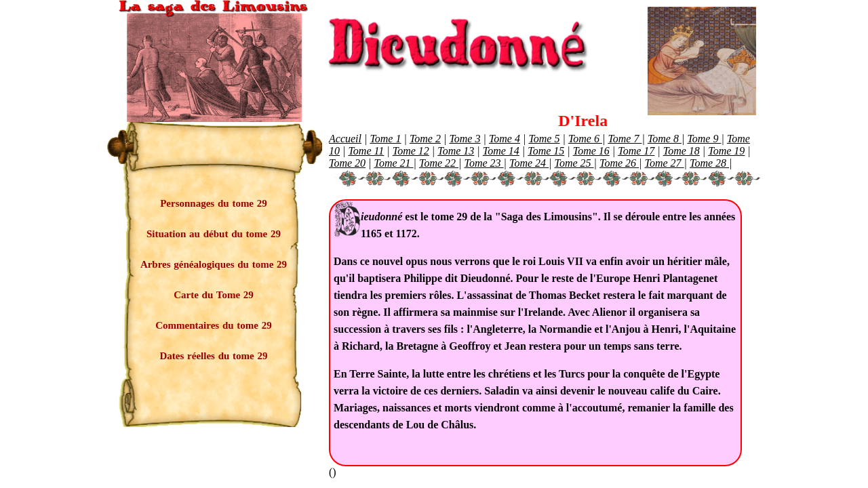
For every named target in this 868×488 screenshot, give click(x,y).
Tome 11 (366, 151)
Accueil (345, 139)
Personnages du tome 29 (214, 203)
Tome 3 (465, 139)
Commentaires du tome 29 (213, 325)
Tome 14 (501, 151)
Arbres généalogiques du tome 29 (214, 264)
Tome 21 (394, 163)
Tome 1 (385, 139)
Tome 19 (726, 151)
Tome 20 (347, 163)
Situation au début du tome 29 (214, 234)
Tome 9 (704, 139)
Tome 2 (425, 139)
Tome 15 (546, 151)
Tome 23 (484, 163)
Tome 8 (665, 139)
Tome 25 (574, 163)
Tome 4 (505, 139)
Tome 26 (619, 163)
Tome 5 (544, 139)
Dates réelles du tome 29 (214, 356)
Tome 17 (636, 151)
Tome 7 (625, 139)
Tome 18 (682, 151)
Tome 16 (591, 151)
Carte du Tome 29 (214, 295)
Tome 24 (529, 163)
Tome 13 (456, 151)
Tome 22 (439, 163)
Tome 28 (709, 163)
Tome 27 (665, 163)
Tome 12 (411, 151)
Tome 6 (585, 139)
